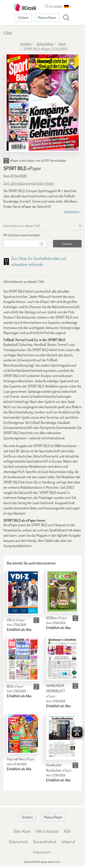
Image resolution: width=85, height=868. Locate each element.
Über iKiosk (22, 831)
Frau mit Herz (21, 759)
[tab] (42, 235)
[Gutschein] (20, 244)
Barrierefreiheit (45, 842)
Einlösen (67, 244)
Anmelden (54, 6)
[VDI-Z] (23, 593)
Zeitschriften (45, 44)
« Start (8, 33)
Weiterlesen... (73, 212)
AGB (67, 831)
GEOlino (57, 618)
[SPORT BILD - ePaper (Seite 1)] (43, 103)
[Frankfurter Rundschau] (62, 737)
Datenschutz (18, 842)
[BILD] (23, 659)
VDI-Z (16, 620)
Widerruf (68, 842)
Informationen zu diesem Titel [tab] (22, 226)
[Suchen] (66, 18)
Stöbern (23, 18)
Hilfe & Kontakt (47, 831)
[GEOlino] (62, 591)
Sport (62, 44)
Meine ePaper (47, 18)
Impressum (42, 852)
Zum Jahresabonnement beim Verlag (29, 183)
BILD (15, 686)
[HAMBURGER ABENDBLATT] (62, 659)
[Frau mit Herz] (23, 734)
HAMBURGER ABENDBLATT (56, 691)
